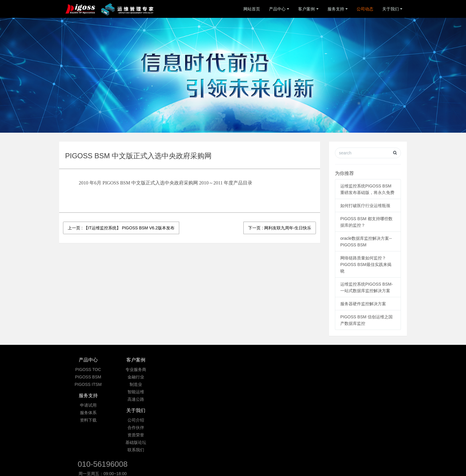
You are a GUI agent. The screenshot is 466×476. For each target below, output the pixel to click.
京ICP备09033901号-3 (234, 442)
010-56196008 (334, 363)
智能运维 (146, 392)
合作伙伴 (262, 377)
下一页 (280, 228)
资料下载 (204, 384)
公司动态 (365, 9)
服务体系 (204, 377)
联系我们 (262, 399)
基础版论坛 (262, 392)
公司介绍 (262, 369)
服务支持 (336, 9)
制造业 (146, 384)
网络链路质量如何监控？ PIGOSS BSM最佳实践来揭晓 (366, 264)
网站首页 (252, 9)
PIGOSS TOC (88, 369)
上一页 (121, 228)
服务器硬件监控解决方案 (363, 304)
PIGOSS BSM (88, 377)
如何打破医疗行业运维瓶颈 (365, 206)
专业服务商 (146, 369)
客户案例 (306, 9)
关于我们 (391, 9)
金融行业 (146, 377)
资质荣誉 (262, 384)
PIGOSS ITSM (88, 384)
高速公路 (146, 399)
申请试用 (204, 369)
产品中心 (277, 9)
